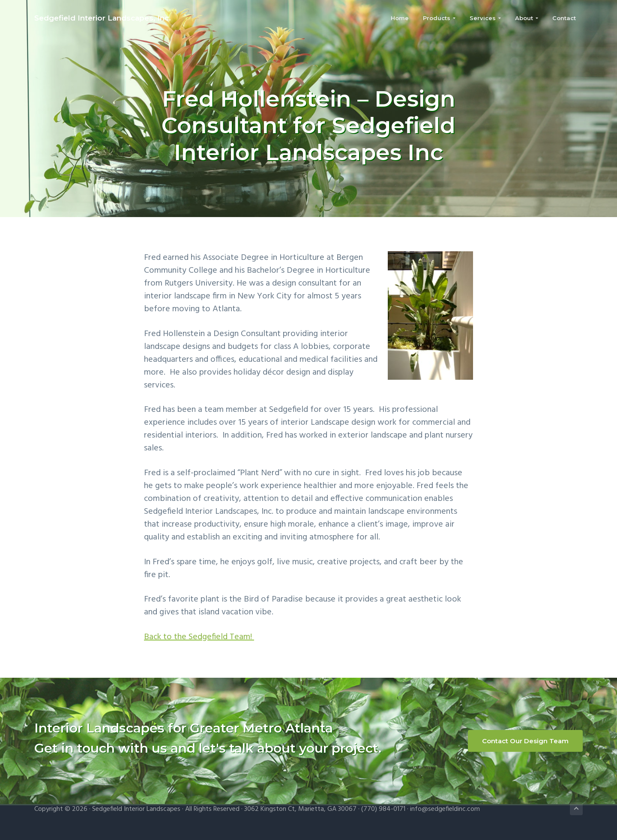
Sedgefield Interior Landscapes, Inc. (103, 18)
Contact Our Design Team (525, 741)
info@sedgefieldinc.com (445, 809)
